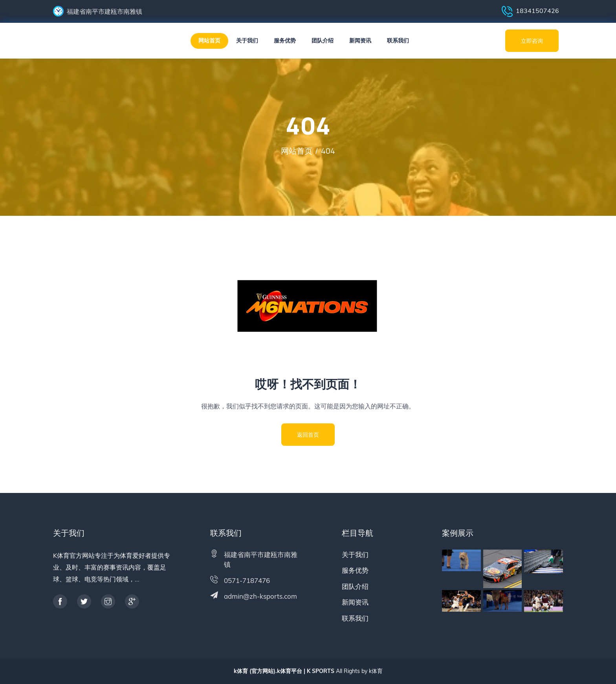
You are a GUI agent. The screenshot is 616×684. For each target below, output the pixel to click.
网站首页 (209, 40)
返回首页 (308, 435)
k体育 (376, 671)
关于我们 (247, 40)
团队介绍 (323, 40)
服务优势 (285, 40)
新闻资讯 (360, 40)
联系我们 (398, 40)
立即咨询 (532, 41)
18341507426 (530, 11)
